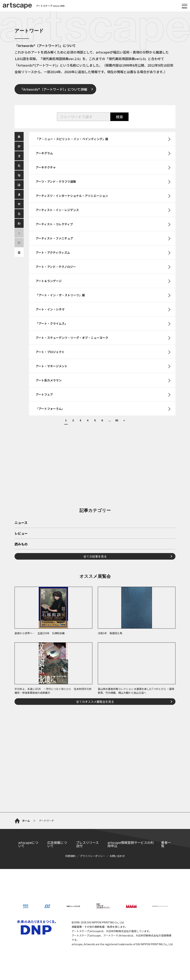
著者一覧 (166, 844)
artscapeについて (28, 844)
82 (117, 420)
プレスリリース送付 (87, 844)
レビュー (21, 534)
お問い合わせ (117, 856)
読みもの (21, 544)
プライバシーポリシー (93, 856)
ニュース (21, 523)
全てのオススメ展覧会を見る (95, 702)
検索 (119, 117)
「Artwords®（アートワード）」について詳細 (54, 89)
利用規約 (70, 856)
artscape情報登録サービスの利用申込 (131, 844)
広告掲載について (57, 844)
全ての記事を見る (95, 556)
